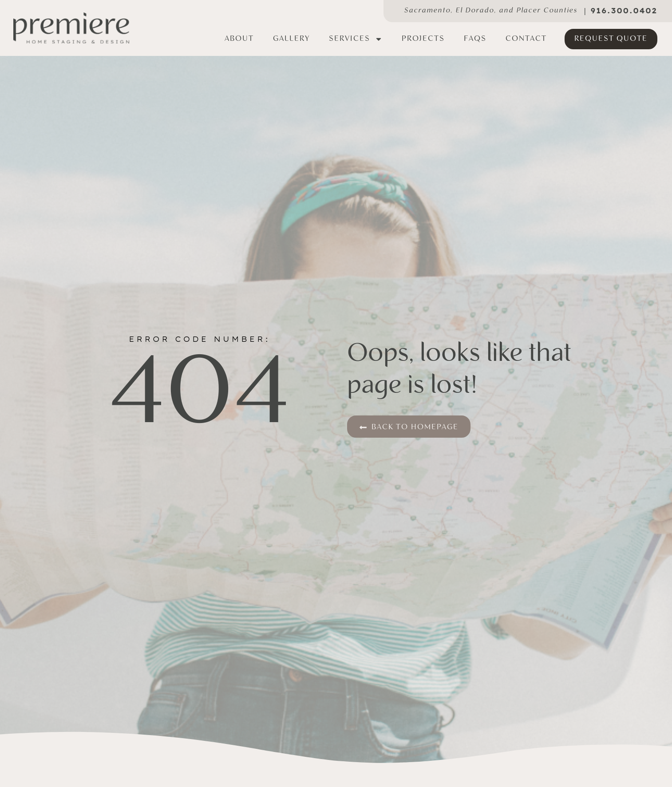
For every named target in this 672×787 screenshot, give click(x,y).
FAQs (475, 39)
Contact (526, 39)
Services (356, 39)
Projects (423, 39)
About (239, 39)
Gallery (291, 39)
